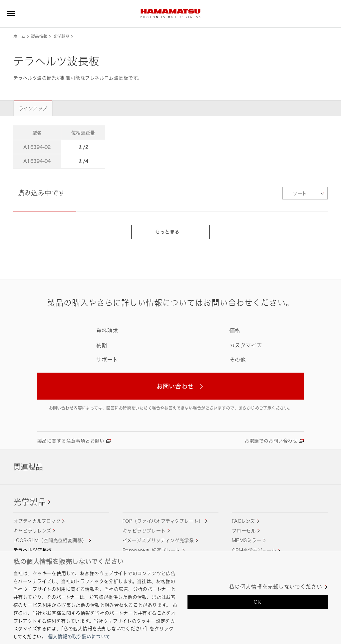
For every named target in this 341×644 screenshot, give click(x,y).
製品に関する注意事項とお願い (71, 441)
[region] (170, 597)
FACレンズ (243, 521)
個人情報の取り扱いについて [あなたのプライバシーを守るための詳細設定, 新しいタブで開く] (79, 637)
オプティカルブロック (37, 521)
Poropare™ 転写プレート (152, 550)
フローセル (244, 531)
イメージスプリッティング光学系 (158, 540)
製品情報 (39, 36)
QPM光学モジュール (254, 550)
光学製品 (61, 36)
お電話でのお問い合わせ (271, 441)
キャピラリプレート (144, 531)
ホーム (19, 36)
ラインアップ (33, 108)
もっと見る (170, 232)
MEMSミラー (247, 540)
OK (257, 602)
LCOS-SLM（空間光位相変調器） (50, 540)
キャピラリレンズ (32, 531)
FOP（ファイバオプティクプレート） (163, 521)
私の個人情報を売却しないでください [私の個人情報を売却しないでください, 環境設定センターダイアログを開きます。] (276, 587)
